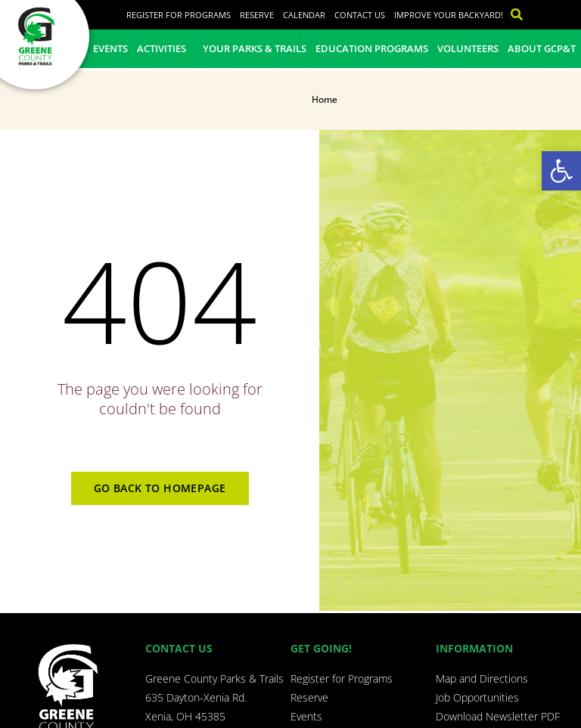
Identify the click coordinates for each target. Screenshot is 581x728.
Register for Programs (179, 15)
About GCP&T (542, 48)
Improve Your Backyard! (449, 15)
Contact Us (360, 15)
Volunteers (468, 48)
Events (110, 48)
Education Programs (372, 48)
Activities (165, 48)
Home (325, 99)
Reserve (257, 15)
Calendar (304, 15)
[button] (561, 171)
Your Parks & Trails (255, 48)
